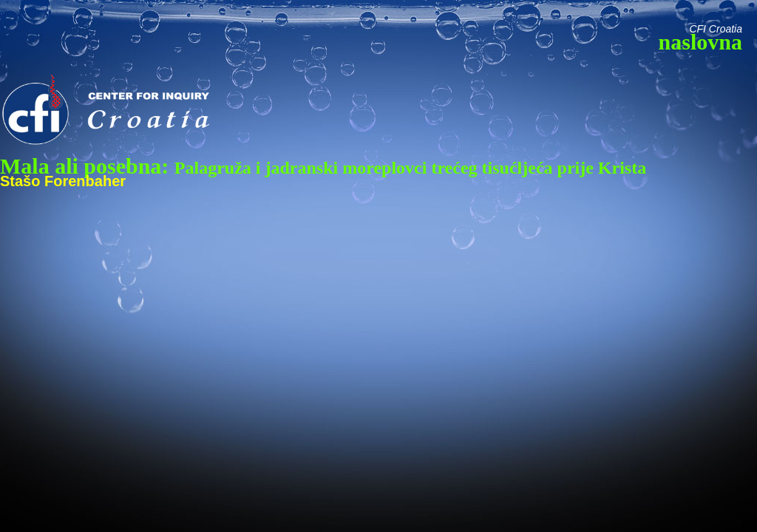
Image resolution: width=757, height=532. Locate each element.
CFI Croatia (716, 29)
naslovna (700, 42)
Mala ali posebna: (323, 166)
